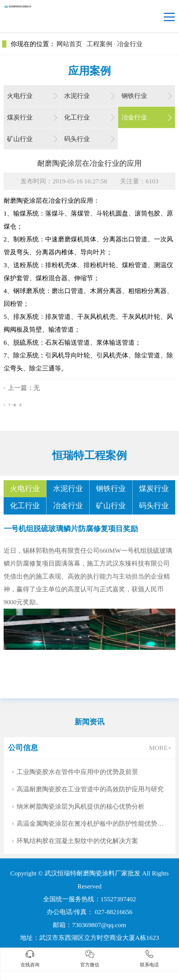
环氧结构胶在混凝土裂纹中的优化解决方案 (77, 841)
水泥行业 (77, 96)
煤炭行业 (20, 117)
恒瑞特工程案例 (89, 455)
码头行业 (77, 139)
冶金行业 (130, 44)
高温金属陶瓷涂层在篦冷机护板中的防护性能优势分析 (92, 824)
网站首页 (69, 44)
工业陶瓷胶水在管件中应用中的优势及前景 (77, 772)
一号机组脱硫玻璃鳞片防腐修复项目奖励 (71, 529)
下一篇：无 (15, 405)
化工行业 (77, 117)
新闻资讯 (89, 722)
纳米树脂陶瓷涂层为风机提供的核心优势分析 (81, 806)
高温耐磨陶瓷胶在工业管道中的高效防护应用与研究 (90, 789)
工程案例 (100, 44)
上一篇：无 (24, 388)
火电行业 (20, 96)
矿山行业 (20, 139)
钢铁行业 (134, 96)
